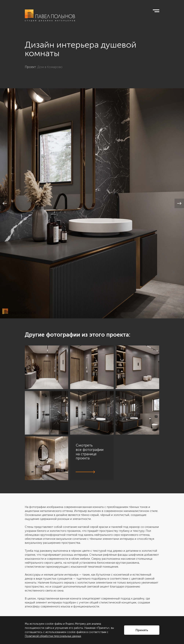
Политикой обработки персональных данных (53, 636)
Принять (142, 630)
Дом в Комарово (50, 67)
